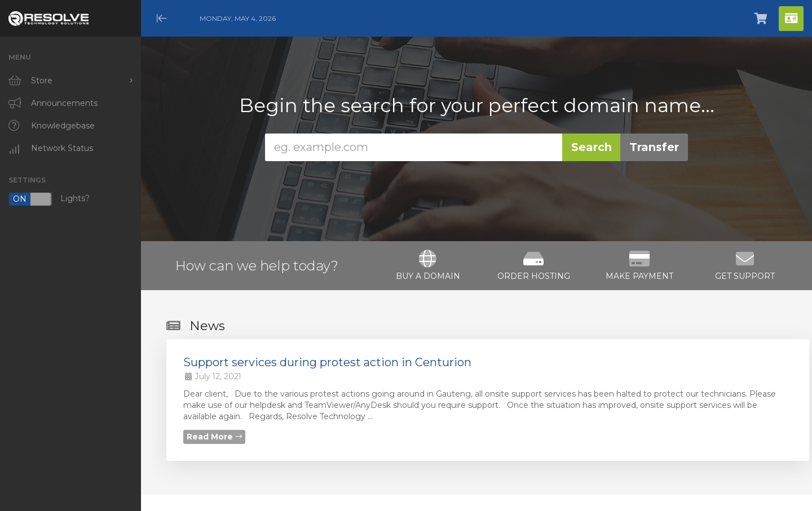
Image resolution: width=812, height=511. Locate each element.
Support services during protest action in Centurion (327, 362)
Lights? (49, 199)
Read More (214, 437)
